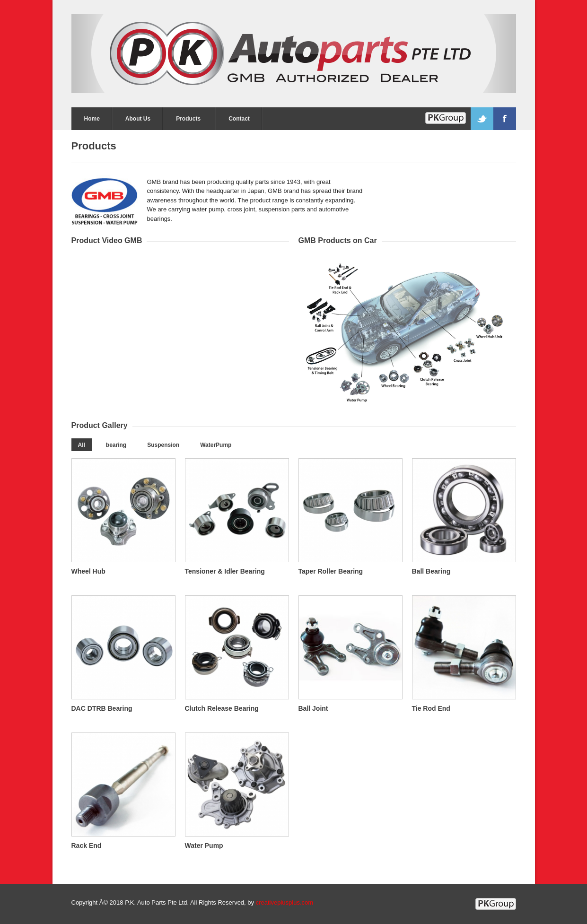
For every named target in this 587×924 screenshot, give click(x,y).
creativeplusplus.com (285, 902)
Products (188, 119)
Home (92, 119)
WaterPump (216, 445)
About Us (138, 119)
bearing (116, 445)
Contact (239, 119)
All (82, 445)
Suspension (163, 445)
